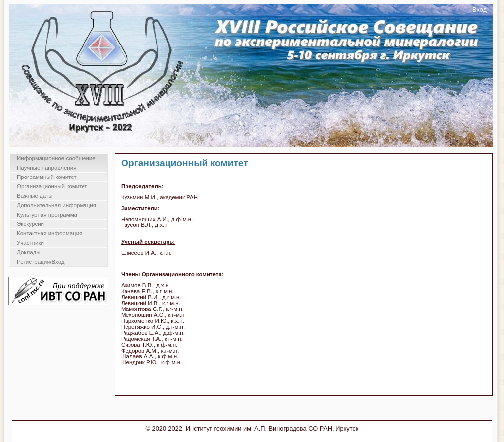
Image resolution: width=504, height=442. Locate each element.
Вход (480, 10)
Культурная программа (47, 215)
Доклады (29, 252)
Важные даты (35, 196)
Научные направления (46, 168)
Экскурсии (30, 224)
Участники (30, 243)
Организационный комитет (52, 186)
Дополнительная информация (57, 205)
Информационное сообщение (56, 158)
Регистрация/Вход (41, 262)
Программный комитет (47, 177)
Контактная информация (49, 233)
